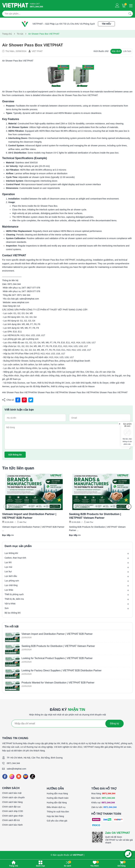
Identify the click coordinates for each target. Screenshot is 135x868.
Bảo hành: (103, 798)
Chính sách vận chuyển (13, 797)
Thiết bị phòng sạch (14, 594)
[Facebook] (5, 776)
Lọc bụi (8, 571)
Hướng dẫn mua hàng (57, 793)
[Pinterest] (24, 400)
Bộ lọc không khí (13, 613)
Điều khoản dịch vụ (56, 807)
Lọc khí (8, 562)
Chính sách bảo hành (12, 825)
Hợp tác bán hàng (55, 816)
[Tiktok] (33, 776)
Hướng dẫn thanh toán (58, 798)
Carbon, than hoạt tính (15, 558)
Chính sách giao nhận (13, 816)
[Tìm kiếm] (130, 14)
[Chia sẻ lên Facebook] (18, 400)
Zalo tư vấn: (104, 807)
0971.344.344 (13, 763)
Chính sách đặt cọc (11, 807)
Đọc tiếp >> (8, 535)
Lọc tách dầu (11, 576)
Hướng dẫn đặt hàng (57, 803)
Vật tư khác (10, 604)
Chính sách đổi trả (11, 820)
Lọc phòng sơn (12, 581)
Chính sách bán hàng (12, 802)
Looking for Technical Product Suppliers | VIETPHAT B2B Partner (57, 658)
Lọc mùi (8, 567)
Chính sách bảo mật (12, 793)
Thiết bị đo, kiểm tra (14, 599)
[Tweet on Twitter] (31, 400)
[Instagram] (12, 776)
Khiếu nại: (103, 803)
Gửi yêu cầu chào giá (57, 821)
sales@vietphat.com (16, 769)
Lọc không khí (11, 553)
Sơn (7, 608)
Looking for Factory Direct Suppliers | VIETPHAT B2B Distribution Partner (62, 670)
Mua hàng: (103, 793)
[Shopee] (19, 776)
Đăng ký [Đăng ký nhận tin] (114, 723)
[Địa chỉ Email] (67, 724)
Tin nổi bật (12, 626)
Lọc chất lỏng (11, 585)
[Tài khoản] (117, 5)
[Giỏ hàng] (124, 5)
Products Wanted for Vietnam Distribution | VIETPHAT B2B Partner (58, 683)
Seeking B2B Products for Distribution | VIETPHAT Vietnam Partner (95, 516)
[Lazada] (26, 776)
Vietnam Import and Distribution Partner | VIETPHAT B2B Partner (29, 516)
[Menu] (130, 5)
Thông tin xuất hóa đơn (58, 812)
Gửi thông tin (15, 455)
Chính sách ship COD (13, 811)
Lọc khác (9, 590)
